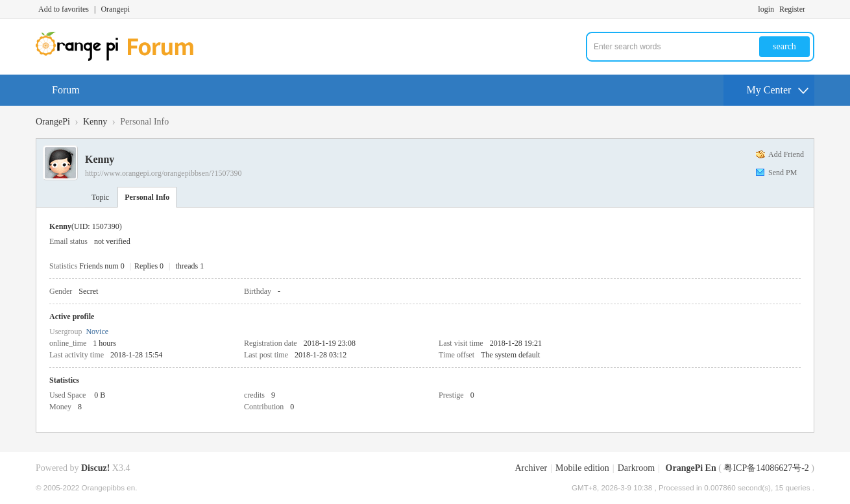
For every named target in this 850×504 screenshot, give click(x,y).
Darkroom (637, 468)
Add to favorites (64, 9)
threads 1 (190, 266)
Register (792, 9)
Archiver (531, 468)
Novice (97, 331)
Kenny (95, 122)
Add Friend (786, 154)
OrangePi (53, 122)
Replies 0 (149, 266)
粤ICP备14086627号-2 (766, 468)
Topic (100, 197)
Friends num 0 (102, 266)
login (766, 9)
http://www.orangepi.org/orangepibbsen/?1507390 (164, 173)
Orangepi (115, 9)
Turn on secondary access (811, 9)
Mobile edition (582, 468)
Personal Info (147, 197)
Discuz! (95, 468)
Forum (66, 90)
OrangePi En (691, 468)
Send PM (783, 173)
